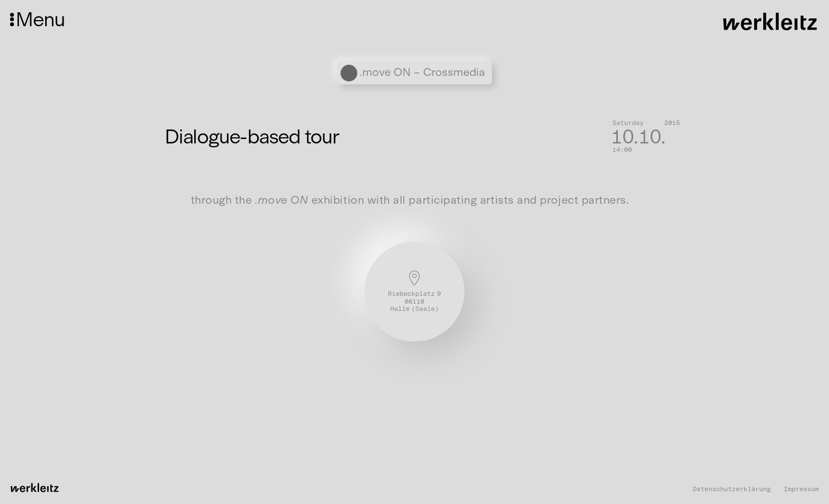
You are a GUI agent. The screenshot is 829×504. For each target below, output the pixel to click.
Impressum (801, 489)
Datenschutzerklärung (732, 489)
